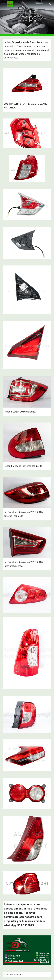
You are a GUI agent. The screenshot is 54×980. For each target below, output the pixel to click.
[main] (27, 18)
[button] (3, 4)
